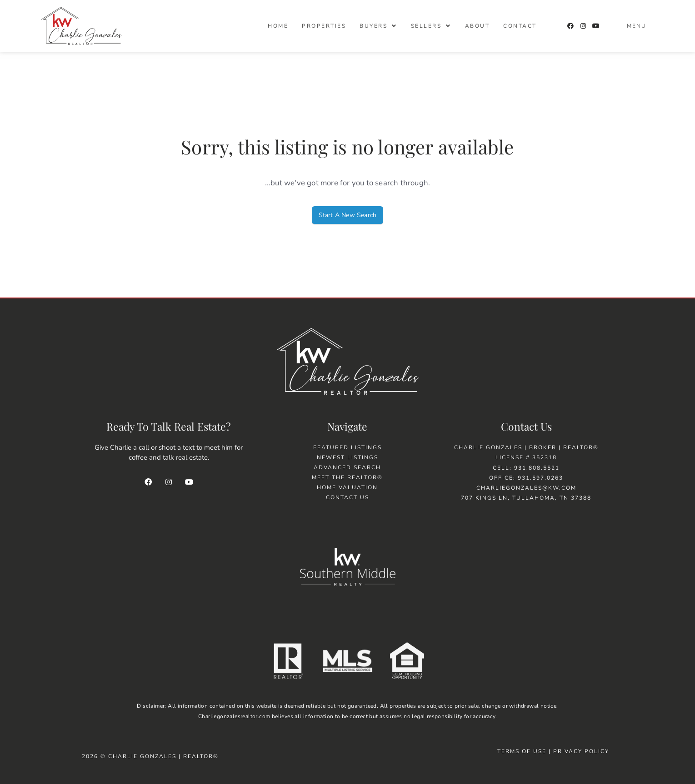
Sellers (431, 26)
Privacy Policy (582, 751)
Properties (324, 26)
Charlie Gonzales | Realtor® (163, 756)
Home (278, 26)
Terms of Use (522, 751)
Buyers (378, 26)
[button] (378, 26)
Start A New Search (348, 215)
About (477, 26)
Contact (520, 26)
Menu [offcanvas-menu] (637, 26)
